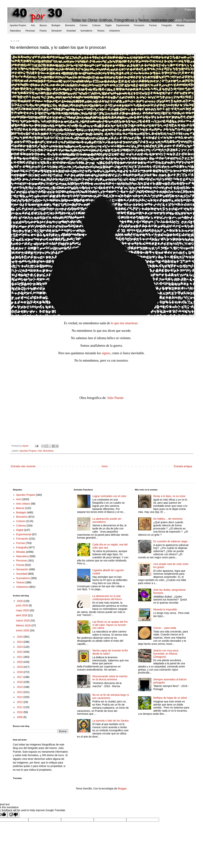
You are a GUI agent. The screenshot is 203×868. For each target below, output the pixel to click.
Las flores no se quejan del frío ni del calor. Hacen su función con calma (110, 625)
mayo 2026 (23, 610)
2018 (20, 672)
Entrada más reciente (23, 466)
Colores (84, 25)
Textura (101, 31)
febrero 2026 (24, 625)
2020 (20, 662)
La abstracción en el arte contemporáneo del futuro (107, 598)
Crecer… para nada (165, 628)
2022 (20, 652)
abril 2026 (22, 615)
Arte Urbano (23, 504)
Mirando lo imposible (165, 609)
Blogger (122, 789)
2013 (20, 697)
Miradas (180, 25)
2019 (20, 667)
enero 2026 (23, 630)
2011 (20, 707)
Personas (30, 31)
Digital (108, 25)
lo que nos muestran (124, 323)
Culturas (96, 25)
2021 (20, 657)
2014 (20, 692)
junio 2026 (22, 605)
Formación (139, 25)
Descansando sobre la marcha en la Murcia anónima (110, 678)
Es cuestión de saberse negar (170, 541)
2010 (20, 712)
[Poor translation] (13, 815)
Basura (43, 25)
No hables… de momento (168, 519)
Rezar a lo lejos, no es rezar (169, 496)
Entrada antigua (183, 466)
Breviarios (70, 25)
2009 (20, 717)
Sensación (56, 31)
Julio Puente (115, 398)
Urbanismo (115, 31)
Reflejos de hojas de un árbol (170, 698)
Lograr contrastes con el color (109, 496)
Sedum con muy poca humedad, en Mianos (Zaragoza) (166, 654)
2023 (20, 647)
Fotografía (167, 25)
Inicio (105, 466)
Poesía (43, 31)
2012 (20, 702)
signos (106, 353)
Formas (153, 25)
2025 (20, 637)
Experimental (123, 25)
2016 (20, 682)
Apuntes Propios (18, 25)
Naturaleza (15, 31)
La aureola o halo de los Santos (110, 721)
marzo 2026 (23, 620)
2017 (20, 677)
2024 (20, 642)
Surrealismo (86, 31)
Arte (33, 25)
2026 (20, 601)
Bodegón (56, 25)
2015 (20, 687)
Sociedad (71, 31)
